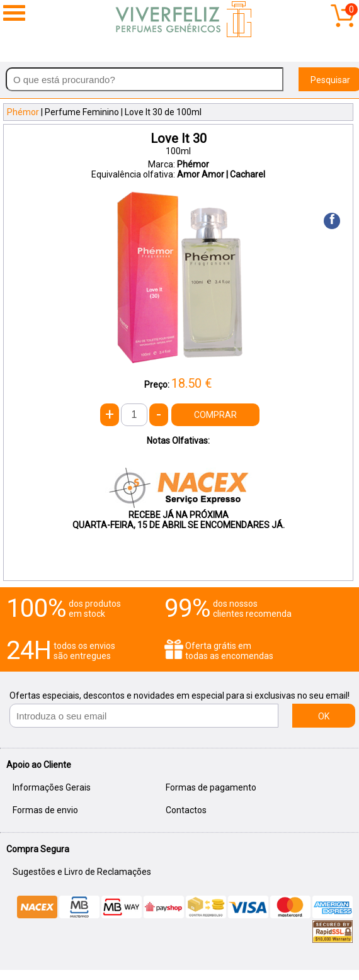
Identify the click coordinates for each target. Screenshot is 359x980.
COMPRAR (215, 415)
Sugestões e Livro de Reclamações (82, 872)
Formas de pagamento (211, 787)
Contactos (186, 810)
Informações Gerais (52, 787)
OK (324, 716)
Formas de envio (45, 810)
